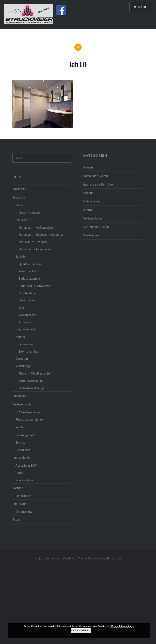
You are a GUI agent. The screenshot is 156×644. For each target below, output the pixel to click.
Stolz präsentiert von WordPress (56, 558)
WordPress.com (111, 558)
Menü (143, 7)
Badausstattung (29, 278)
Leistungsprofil (25, 435)
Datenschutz (24, 512)
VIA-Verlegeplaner (28, 412)
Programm (19, 197)
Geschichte (23, 450)
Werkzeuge (91, 235)
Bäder (19, 473)
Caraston (22, 358)
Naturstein (23, 220)
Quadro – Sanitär (30, 264)
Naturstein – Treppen (33, 242)
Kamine (88, 193)
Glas (22, 307)
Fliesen (88, 167)
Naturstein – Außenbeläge (36, 227)
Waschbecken (28, 271)
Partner (18, 488)
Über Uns (19, 427)
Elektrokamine (28, 351)
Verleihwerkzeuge (31, 381)
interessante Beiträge (98, 184)
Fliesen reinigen (29, 213)
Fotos (16, 519)
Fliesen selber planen (29, 419)
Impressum (20, 504)
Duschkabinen (28, 293)
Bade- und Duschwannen (35, 286)
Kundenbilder (24, 480)
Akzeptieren (81, 631)
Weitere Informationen (122, 626)
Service (20, 442)
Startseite (19, 189)
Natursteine (91, 201)
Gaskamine (26, 344)
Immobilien (20, 396)
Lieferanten (23, 496)
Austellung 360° (26, 465)
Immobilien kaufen (96, 176)
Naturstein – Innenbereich (36, 249)
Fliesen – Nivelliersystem (35, 373)
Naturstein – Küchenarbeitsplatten (42, 235)
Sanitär (88, 210)
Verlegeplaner (93, 218)
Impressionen (21, 457)
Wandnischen (27, 315)
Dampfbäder (27, 300)
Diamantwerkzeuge (32, 388)
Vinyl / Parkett (25, 329)
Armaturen (26, 322)
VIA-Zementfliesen (96, 227)
